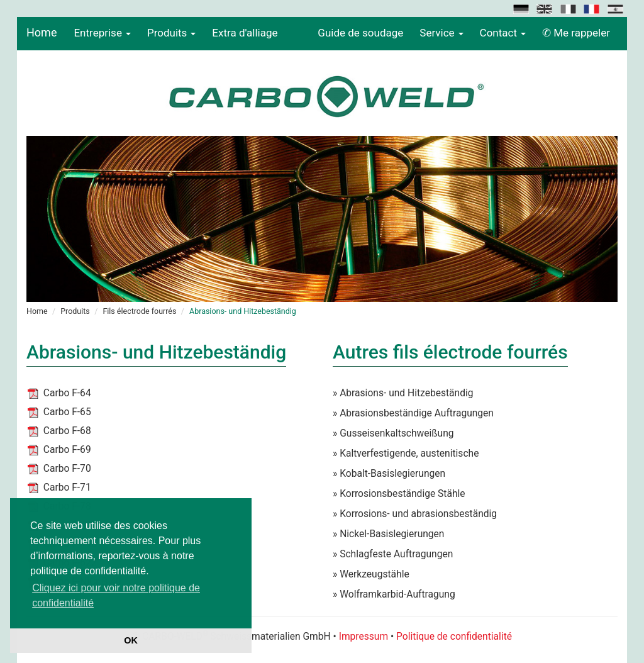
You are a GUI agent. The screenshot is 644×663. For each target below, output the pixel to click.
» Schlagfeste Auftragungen (393, 554)
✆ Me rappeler (576, 33)
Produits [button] (171, 33)
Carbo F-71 (67, 487)
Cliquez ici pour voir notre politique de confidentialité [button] (116, 595)
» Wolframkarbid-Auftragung (394, 594)
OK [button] (131, 640)
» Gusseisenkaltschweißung (393, 433)
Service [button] (441, 33)
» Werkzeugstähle (371, 574)
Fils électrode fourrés (139, 311)
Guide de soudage (360, 33)
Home (42, 32)
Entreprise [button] (102, 33)
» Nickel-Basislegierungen (388, 534)
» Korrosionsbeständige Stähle (399, 494)
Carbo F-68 (67, 431)
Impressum (364, 637)
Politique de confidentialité (454, 637)
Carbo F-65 (67, 412)
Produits (75, 311)
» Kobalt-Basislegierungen (389, 474)
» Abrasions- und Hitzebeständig (403, 393)
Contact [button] (503, 33)
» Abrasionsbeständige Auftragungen (413, 413)
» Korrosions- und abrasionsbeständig (415, 514)
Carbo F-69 (67, 450)
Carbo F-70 (67, 469)
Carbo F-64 (67, 393)
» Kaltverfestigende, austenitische (406, 454)
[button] (522, 8)
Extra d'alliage (245, 33)
